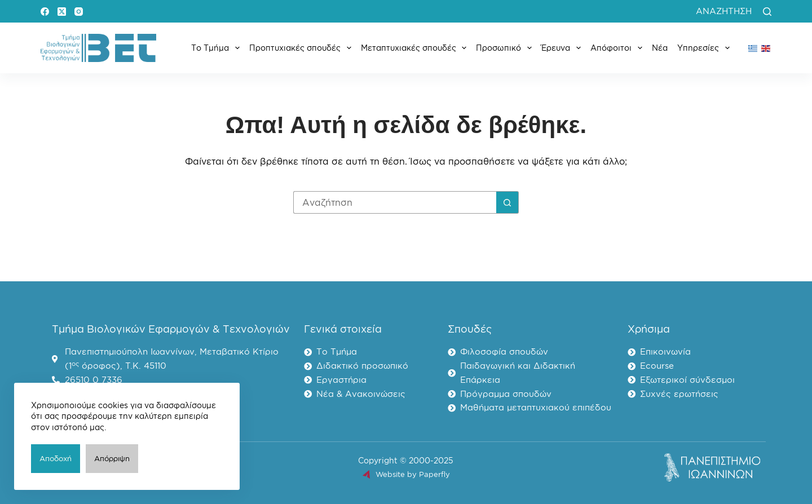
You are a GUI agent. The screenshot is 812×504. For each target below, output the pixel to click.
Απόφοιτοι (619, 48)
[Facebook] (45, 12)
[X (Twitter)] (62, 12)
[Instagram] (79, 12)
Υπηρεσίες (706, 48)
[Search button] (507, 202)
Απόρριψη (112, 458)
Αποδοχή (56, 458)
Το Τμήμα (218, 48)
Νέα (660, 48)
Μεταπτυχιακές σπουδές (416, 48)
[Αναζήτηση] (767, 12)
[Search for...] (395, 202)
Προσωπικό (506, 48)
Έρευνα (563, 48)
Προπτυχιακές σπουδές (303, 48)
